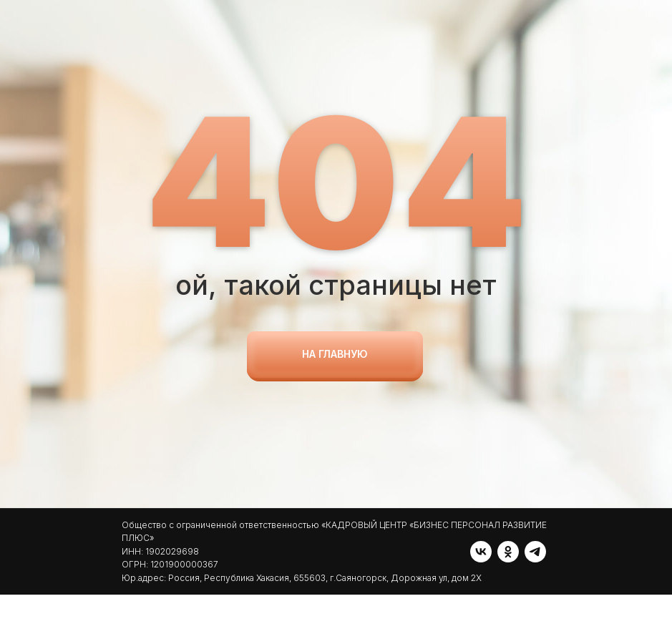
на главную (335, 354)
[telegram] (187, 613)
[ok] (160, 613)
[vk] (132, 613)
